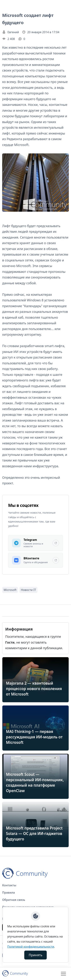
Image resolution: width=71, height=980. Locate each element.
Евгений (13, 32)
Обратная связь (14, 900)
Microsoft (10, 590)
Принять (36, 955)
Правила (9, 892)
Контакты (9, 885)
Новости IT (28, 590)
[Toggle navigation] (63, 974)
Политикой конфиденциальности (31, 947)
